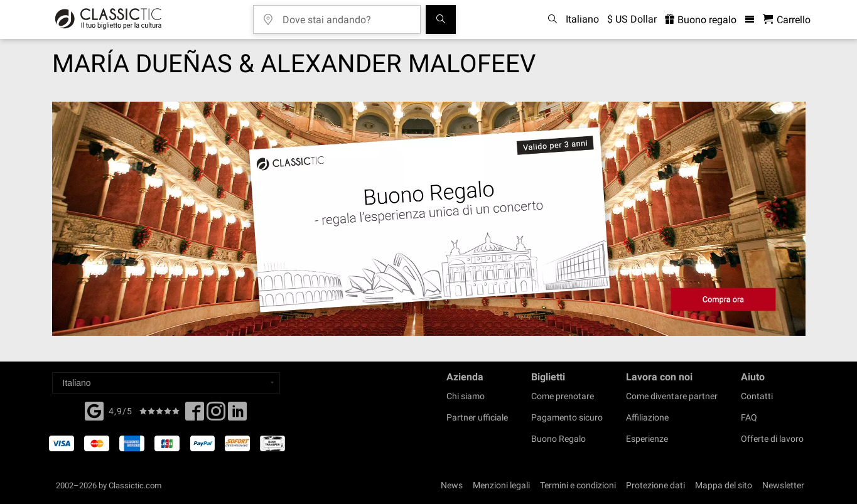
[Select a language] (166, 383)
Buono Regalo (558, 439)
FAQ (749, 417)
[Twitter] (216, 415)
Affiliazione (647, 417)
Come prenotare (563, 396)
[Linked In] (237, 415)
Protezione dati (655, 485)
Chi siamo (466, 396)
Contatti (757, 396)
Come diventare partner (672, 396)
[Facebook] (94, 410)
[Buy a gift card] (429, 219)
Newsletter (783, 485)
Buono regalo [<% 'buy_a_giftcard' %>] (701, 20)
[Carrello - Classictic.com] (787, 20)
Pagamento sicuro (567, 417)
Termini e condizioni (578, 485)
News (452, 485)
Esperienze (647, 439)
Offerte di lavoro (772, 439)
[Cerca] (441, 19)
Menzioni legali (501, 485)
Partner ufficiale (477, 417)
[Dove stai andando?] (346, 15)
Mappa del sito (724, 485)
